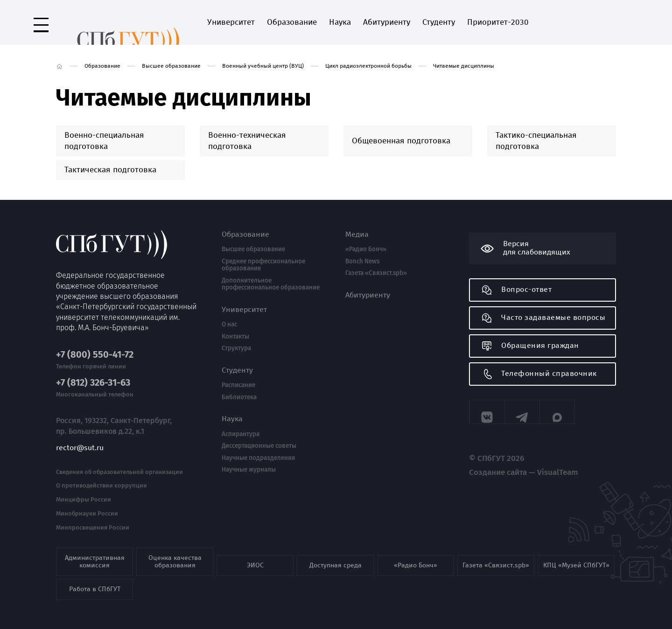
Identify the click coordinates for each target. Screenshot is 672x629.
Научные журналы (249, 470)
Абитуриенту (360, 22)
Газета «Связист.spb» (376, 273)
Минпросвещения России (93, 519)
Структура (236, 348)
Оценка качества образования (175, 553)
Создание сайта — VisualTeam (510, 469)
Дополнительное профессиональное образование (271, 284)
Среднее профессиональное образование (263, 265)
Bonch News (362, 261)
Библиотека (239, 397)
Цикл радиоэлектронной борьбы (368, 66)
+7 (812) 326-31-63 (93, 374)
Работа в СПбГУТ (95, 580)
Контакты (235, 337)
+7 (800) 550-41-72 (95, 346)
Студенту (412, 22)
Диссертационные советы (259, 446)
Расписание (238, 385)
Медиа (357, 234)
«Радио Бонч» (366, 249)
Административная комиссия (95, 553)
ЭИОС (255, 556)
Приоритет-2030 (471, 22)
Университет (204, 22)
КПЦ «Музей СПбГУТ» (576, 556)
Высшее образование (171, 66)
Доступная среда (336, 556)
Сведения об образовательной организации (119, 463)
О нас (229, 325)
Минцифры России (84, 491)
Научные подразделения (258, 458)
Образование (265, 22)
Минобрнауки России (87, 505)
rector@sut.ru (80, 438)
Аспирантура (241, 434)
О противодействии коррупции (101, 477)
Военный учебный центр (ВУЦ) (263, 66)
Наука (313, 22)
